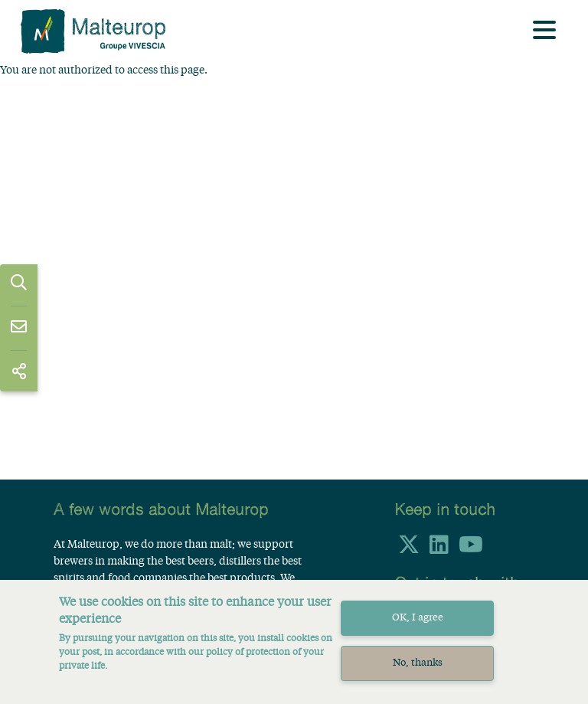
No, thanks (418, 672)
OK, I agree (418, 627)
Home (59, 82)
